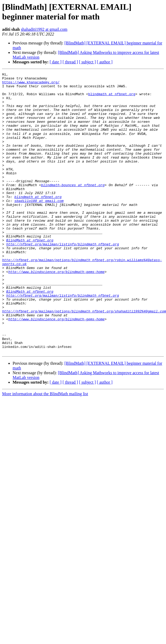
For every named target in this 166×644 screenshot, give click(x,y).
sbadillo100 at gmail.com (39, 226)
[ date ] (56, 62)
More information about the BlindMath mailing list (45, 450)
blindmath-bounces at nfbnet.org (73, 207)
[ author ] (105, 62)
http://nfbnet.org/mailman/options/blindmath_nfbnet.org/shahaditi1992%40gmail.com (84, 359)
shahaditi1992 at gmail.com (44, 29)
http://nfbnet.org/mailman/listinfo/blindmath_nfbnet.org (63, 278)
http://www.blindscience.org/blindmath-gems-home (56, 312)
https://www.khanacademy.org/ (31, 84)
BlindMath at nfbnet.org (30, 274)
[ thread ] (70, 62)
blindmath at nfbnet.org (112, 99)
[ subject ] (87, 62)
